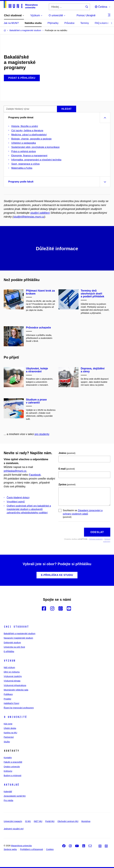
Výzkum (9, 661)
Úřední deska (10, 728)
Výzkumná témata (12, 681)
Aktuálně (11, 785)
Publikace (8, 694)
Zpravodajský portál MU (15, 796)
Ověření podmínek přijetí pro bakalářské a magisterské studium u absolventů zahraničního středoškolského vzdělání (29, 509)
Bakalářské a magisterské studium (20, 634)
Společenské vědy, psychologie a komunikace (35, 147)
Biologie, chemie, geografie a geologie (31, 139)
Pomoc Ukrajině (86, 15)
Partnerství (9, 737)
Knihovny (8, 771)
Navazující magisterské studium (18, 638)
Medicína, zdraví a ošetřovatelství (29, 135)
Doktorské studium (12, 643)
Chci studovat (16, 627)
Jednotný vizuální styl (14, 829)
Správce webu (10, 849)
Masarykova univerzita (21, 846)
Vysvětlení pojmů (16, 502)
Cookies (50, 849)
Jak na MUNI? (11, 23)
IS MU (28, 821)
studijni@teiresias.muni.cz (29, 217)
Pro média (8, 800)
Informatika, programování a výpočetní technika (36, 160)
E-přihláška (9, 651)
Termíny (85, 23)
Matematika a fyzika (22, 168)
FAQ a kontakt (102, 23)
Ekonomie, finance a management (29, 156)
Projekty (7, 699)
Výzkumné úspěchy (13, 676)
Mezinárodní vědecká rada (16, 690)
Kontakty (8, 758)
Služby (7, 742)
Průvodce (69, 23)
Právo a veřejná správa (24, 151)
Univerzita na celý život (14, 647)
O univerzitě (15, 717)
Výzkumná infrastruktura (15, 685)
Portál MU (50, 821)
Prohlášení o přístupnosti (32, 849)
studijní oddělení (40, 213)
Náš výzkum (9, 667)
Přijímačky (53, 23)
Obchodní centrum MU (68, 821)
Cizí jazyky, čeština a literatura (27, 131)
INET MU (38, 821)
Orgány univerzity (12, 767)
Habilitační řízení (11, 703)
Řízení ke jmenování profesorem (19, 708)
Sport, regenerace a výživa (25, 164)
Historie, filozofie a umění (25, 126)
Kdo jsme (8, 724)
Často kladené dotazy (18, 498)
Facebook (35, 475)
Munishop (86, 821)
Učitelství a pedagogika (24, 143)
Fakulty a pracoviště (13, 762)
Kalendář (8, 792)
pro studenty (42, 434)
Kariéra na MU (10, 733)
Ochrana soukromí (96, 539)
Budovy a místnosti (12, 776)
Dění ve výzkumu (12, 672)
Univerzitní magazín (13, 821)
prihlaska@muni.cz (15, 471)
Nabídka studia (33, 23)
